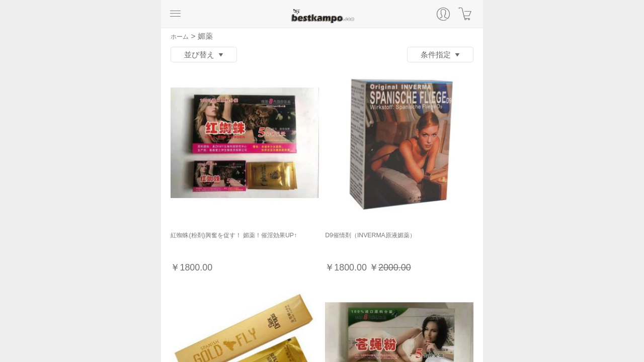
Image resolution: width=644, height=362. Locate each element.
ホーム (180, 37)
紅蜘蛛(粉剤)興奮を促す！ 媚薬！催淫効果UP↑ (234, 235)
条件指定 (440, 55)
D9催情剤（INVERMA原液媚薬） (370, 235)
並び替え (204, 55)
